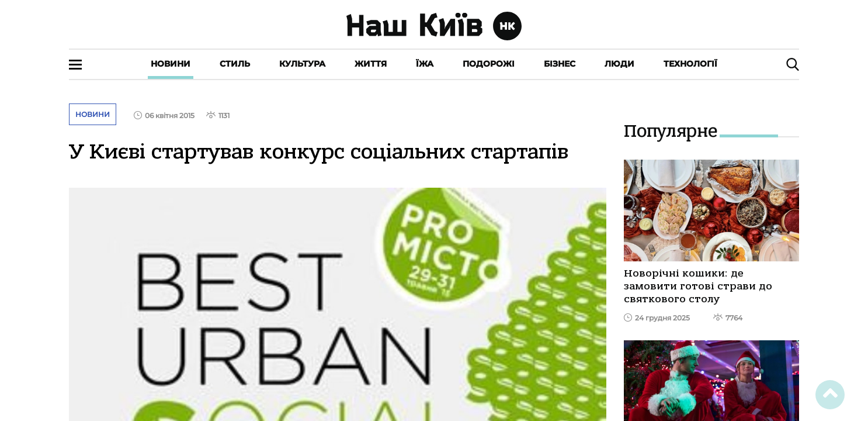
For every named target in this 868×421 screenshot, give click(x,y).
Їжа (425, 64)
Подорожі (489, 64)
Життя (371, 64)
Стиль (235, 64)
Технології (690, 64)
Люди (619, 64)
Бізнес (560, 64)
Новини (171, 64)
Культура (302, 64)
